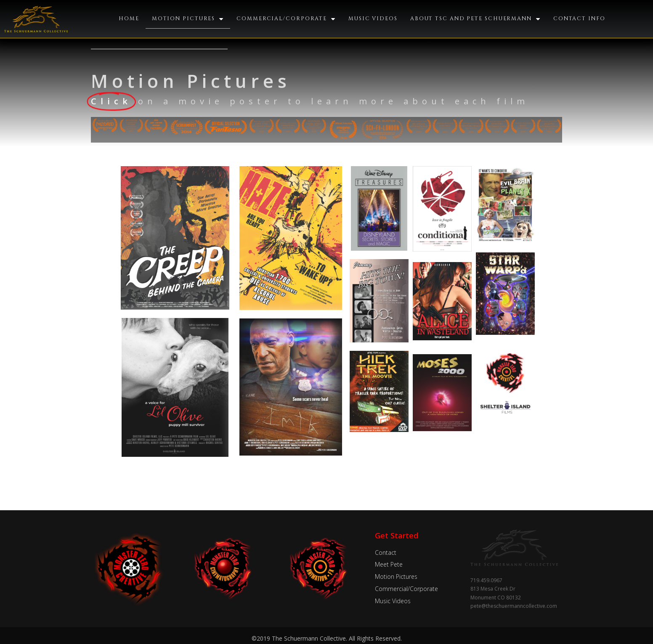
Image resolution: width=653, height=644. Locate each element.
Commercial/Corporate (286, 19)
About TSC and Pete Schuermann (474, 19)
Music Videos (372, 19)
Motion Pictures (188, 19)
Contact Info (578, 19)
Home (130, 19)
